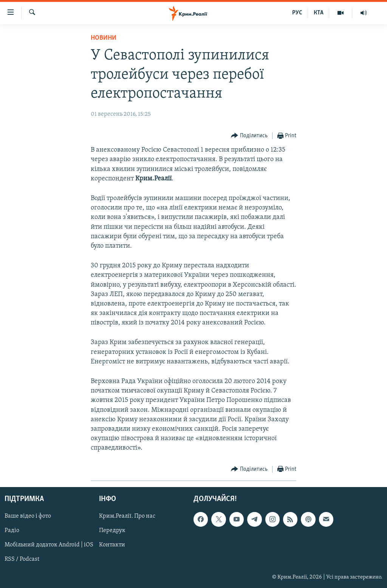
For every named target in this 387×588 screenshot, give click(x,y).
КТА (319, 13)
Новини (104, 38)
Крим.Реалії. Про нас (127, 516)
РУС (297, 13)
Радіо (12, 531)
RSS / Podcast (22, 559)
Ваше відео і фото (28, 516)
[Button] (249, 136)
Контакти (112, 545)
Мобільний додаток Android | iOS (49, 545)
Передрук (112, 531)
